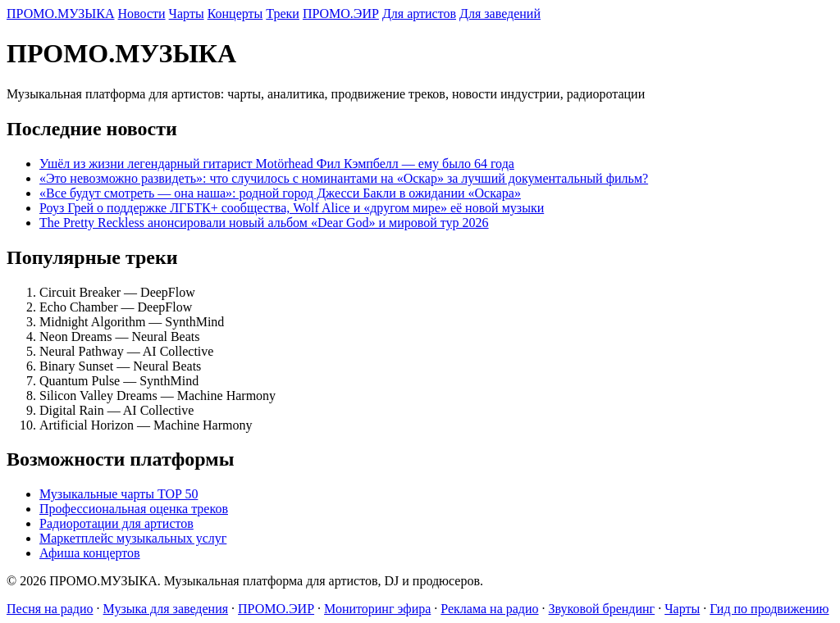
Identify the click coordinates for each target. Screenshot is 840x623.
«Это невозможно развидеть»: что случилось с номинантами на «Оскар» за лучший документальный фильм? (344, 178)
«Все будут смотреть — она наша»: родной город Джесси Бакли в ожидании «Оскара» (280, 193)
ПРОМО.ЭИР (341, 14)
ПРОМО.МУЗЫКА (61, 14)
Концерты (235, 14)
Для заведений (500, 14)
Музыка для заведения (166, 609)
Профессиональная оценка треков (134, 509)
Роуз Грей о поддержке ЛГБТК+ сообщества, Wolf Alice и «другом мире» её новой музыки (292, 208)
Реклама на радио (489, 609)
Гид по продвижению (769, 609)
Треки (283, 14)
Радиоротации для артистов (116, 523)
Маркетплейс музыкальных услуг (133, 538)
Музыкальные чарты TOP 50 (119, 494)
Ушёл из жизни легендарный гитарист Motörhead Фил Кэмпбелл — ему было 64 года (277, 164)
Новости (142, 14)
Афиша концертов (90, 553)
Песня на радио (50, 609)
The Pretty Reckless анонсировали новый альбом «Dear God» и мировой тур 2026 (264, 223)
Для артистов (419, 14)
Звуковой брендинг (602, 609)
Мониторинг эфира (377, 609)
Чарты (187, 14)
